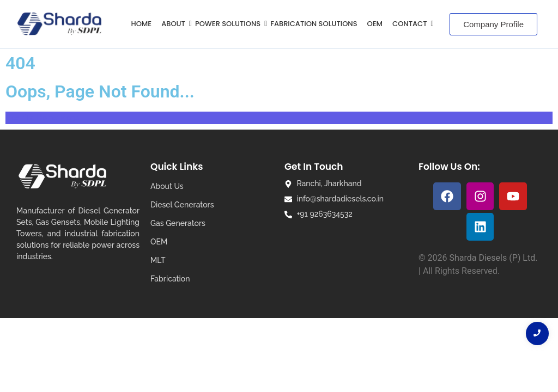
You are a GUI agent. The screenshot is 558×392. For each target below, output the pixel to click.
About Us (167, 186)
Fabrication (170, 279)
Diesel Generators (182, 205)
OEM (375, 24)
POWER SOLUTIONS (230, 24)
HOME (142, 24)
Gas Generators (178, 223)
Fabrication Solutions (314, 24)
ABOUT (175, 24)
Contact (411, 24)
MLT (158, 260)
